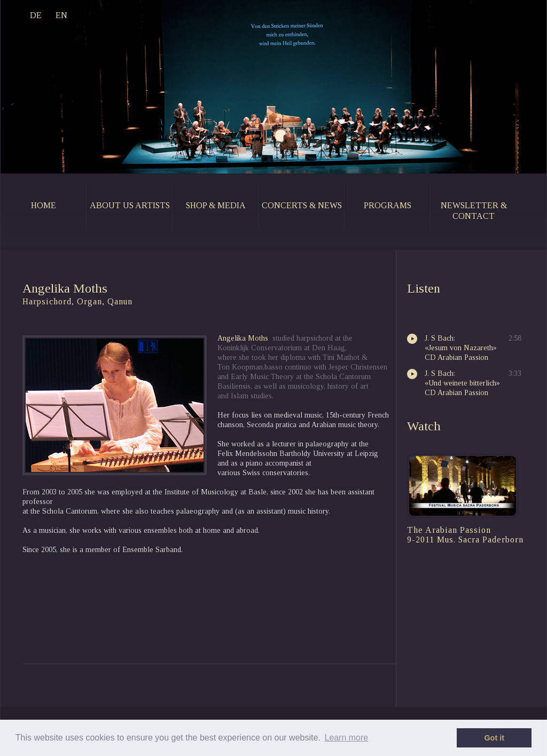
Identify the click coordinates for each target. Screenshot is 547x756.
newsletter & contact (474, 211)
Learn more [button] (346, 738)
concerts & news (302, 205)
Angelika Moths (243, 338)
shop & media (216, 205)
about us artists (130, 205)
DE (36, 15)
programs (388, 205)
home (44, 205)
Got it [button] (494, 738)
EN (61, 15)
